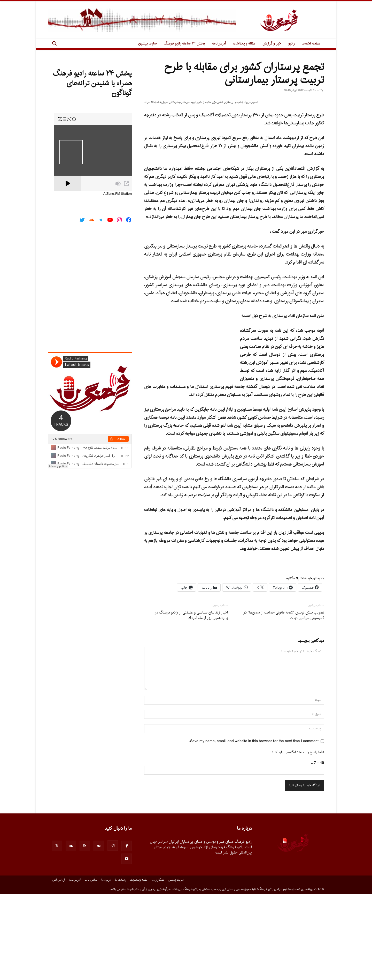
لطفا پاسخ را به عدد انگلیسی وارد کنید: (297, 838)
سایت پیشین (147, 44)
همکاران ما (158, 966)
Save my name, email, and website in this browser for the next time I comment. (254, 827)
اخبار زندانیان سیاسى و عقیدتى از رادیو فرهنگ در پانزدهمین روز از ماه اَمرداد (191, 701)
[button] (54, 44)
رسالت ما (120, 966)
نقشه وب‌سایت (139, 966)
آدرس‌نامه (219, 44)
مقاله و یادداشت (244, 44)
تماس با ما (91, 966)
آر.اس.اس (59, 966)
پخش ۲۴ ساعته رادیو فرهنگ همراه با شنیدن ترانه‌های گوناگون (92, 84)
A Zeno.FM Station (118, 194)
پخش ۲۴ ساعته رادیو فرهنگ (184, 44)
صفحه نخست (311, 44)
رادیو (291, 44)
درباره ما (106, 966)
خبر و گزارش (272, 44)
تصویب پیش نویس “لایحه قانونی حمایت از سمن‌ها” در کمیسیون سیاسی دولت (284, 701)
